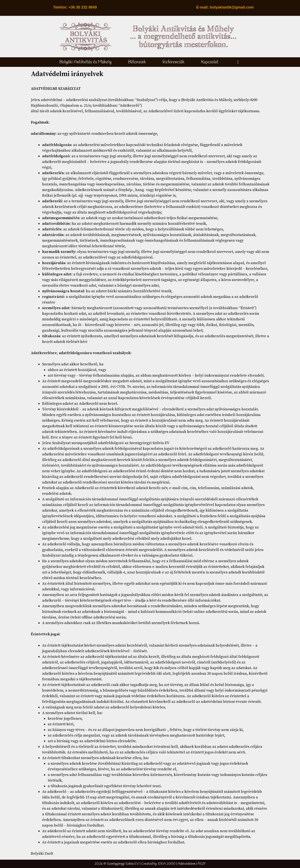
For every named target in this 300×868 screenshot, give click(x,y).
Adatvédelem (186, 864)
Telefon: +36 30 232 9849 (75, 7)
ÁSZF (202, 864)
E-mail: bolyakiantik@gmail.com (225, 7)
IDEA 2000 (167, 864)
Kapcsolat (210, 62)
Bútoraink (137, 62)
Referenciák (173, 62)
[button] (238, 62)
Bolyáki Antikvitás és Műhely (86, 62)
